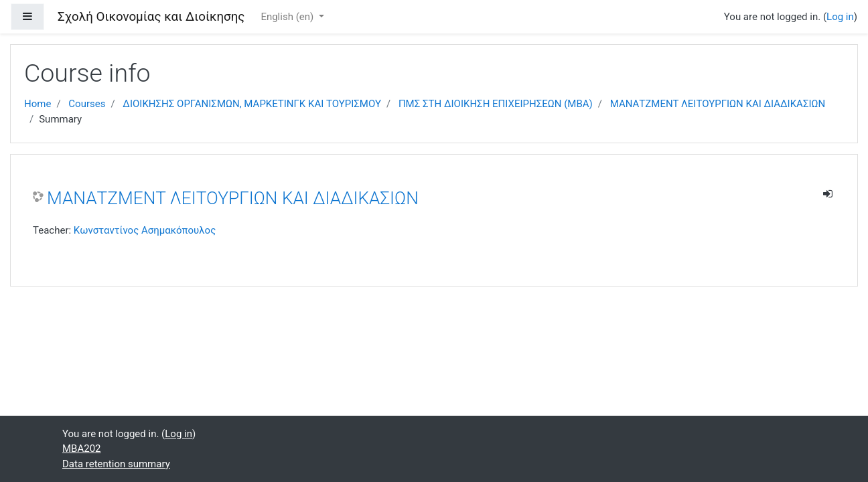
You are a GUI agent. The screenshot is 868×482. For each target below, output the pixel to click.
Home (38, 104)
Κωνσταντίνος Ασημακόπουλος (145, 230)
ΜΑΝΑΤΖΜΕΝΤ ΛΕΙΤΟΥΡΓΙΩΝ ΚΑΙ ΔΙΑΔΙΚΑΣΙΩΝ (718, 104)
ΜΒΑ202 (82, 449)
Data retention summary (116, 464)
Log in (840, 17)
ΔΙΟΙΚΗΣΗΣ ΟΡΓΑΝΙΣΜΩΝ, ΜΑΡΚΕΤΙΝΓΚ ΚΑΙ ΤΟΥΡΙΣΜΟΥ (252, 104)
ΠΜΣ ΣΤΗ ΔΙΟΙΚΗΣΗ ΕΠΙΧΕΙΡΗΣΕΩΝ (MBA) (496, 104)
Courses (87, 104)
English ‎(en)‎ (288, 17)
